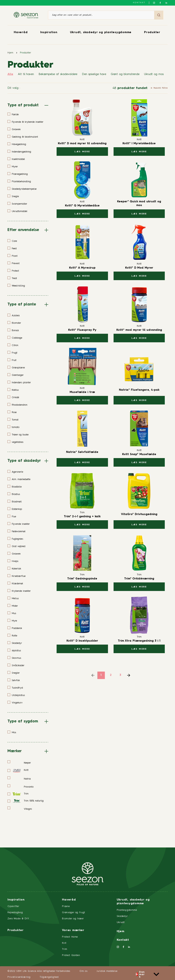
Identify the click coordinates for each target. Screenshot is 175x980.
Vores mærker (73, 930)
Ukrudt (121, 922)
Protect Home (70, 937)
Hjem (10, 53)
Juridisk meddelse (107, 971)
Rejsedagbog (15, 913)
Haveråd (21, 32)
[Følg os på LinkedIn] (166, 3)
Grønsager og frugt (74, 913)
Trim (65, 949)
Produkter (152, 32)
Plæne (66, 906)
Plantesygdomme (127, 910)
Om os (83, 971)
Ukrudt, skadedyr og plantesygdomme (101, 32)
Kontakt (139, 3)
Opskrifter (13, 906)
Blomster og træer (73, 919)
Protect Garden (71, 955)
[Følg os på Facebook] (160, 3)
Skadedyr (122, 916)
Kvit (64, 943)
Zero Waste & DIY (18, 919)
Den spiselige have (94, 74)
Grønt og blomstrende (125, 74)
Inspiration (49, 32)
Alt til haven (26, 74)
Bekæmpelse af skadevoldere (58, 74)
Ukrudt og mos (154, 74)
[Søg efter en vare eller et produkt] (101, 15)
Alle (10, 74)
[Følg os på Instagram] (154, 3)
